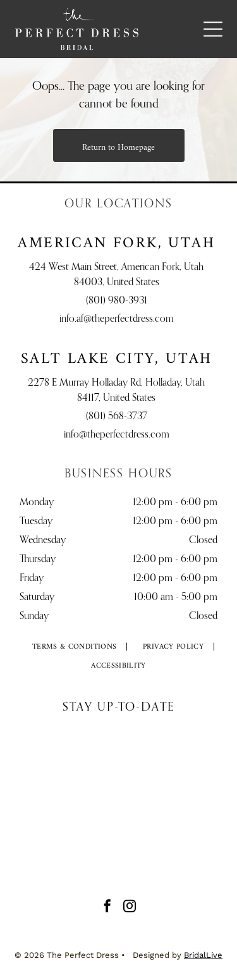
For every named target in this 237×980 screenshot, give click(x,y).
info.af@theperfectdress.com (117, 319)
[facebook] (107, 908)
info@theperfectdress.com (117, 435)
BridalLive (203, 955)
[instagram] (130, 908)
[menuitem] (75, 647)
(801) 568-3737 (117, 417)
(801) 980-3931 (117, 301)
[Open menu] (213, 29)
